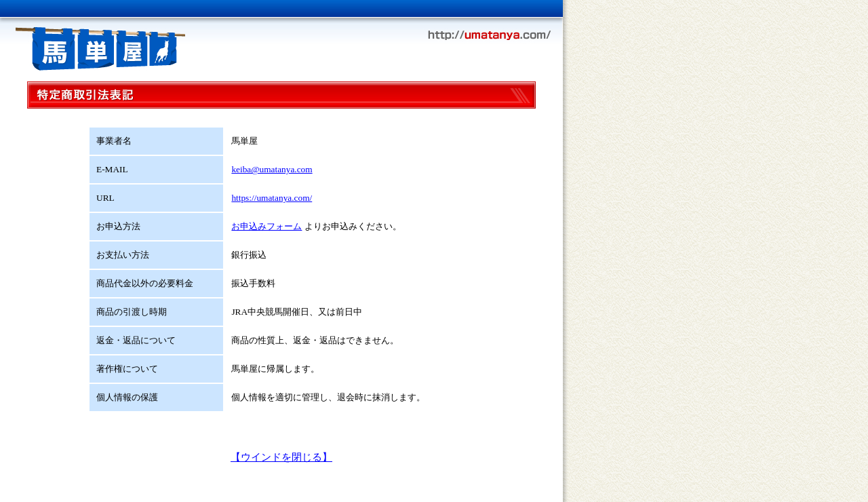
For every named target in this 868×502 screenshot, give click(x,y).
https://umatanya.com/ (272, 198)
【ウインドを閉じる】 (281, 457)
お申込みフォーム (267, 226)
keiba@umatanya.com (272, 169)
